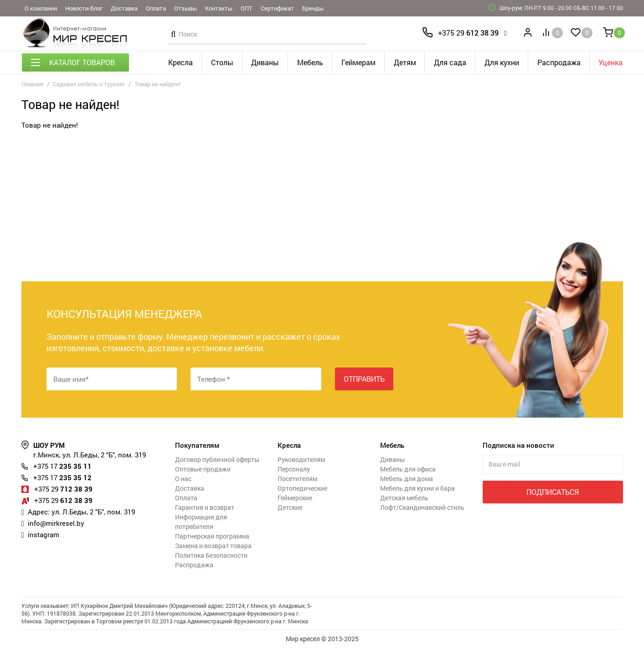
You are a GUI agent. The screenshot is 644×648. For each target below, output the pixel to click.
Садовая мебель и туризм (89, 84)
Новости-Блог (84, 8)
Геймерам (358, 62)
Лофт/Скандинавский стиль (422, 507)
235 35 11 (62, 466)
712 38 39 (63, 489)
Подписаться (553, 492)
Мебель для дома (407, 479)
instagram (44, 534)
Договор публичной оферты (217, 459)
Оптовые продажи (203, 469)
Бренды (313, 8)
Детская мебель (404, 498)
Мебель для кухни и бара (417, 488)
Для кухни (502, 62)
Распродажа (559, 62)
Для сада (450, 62)
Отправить (364, 379)
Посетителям (297, 479)
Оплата (156, 8)
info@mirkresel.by (56, 523)
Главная (32, 84)
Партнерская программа (212, 536)
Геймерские (295, 498)
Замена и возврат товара (213, 546)
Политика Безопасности (211, 555)
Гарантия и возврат (205, 507)
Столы (222, 62)
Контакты (219, 8)
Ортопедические (302, 488)
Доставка (124, 8)
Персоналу (294, 469)
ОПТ (247, 8)
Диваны (265, 62)
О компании (41, 8)
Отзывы (185, 8)
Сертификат (277, 8)
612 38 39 (468, 33)
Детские (290, 507)
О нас (183, 479)
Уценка (611, 62)
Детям (405, 62)
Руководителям (301, 459)
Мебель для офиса (408, 469)
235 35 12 (62, 477)
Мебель (310, 62)
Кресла (180, 62)
